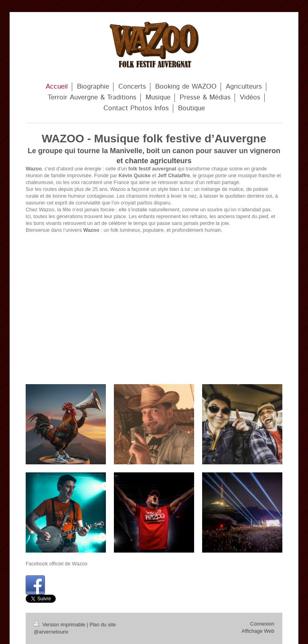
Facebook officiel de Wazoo (57, 564)
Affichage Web (258, 631)
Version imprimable (60, 625)
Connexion (262, 624)
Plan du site (103, 625)
